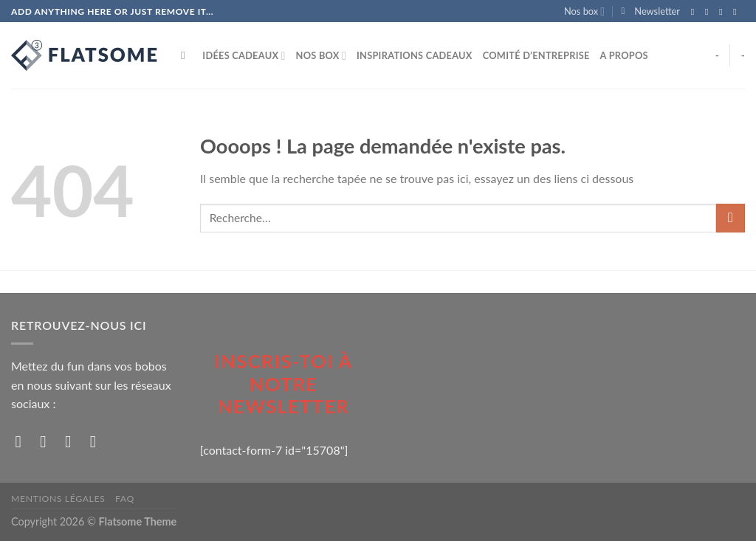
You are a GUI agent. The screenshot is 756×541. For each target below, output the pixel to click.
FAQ (125, 499)
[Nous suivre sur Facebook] (695, 12)
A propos (624, 55)
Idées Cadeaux (244, 56)
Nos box (584, 11)
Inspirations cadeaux (415, 55)
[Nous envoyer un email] (738, 12)
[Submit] (731, 218)
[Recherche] (186, 55)
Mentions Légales (58, 499)
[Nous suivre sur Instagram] (709, 12)
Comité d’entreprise (536, 55)
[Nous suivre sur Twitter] (724, 12)
